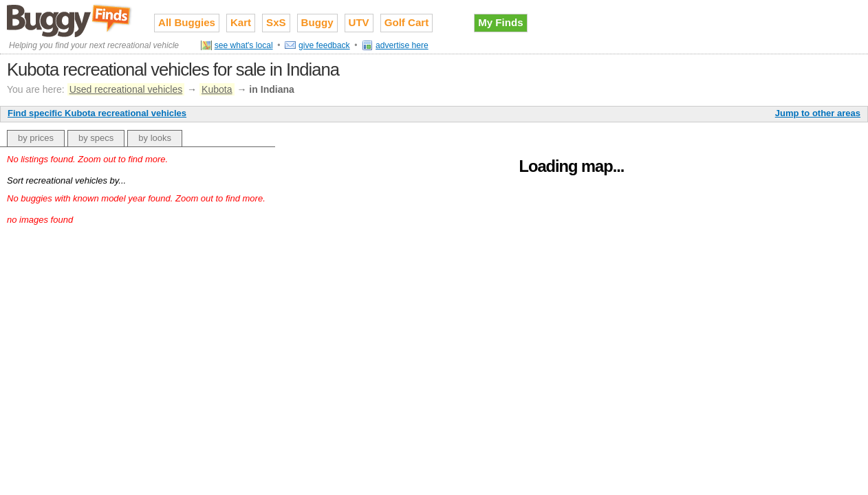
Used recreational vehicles (126, 89)
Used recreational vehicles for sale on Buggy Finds (70, 20)
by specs (96, 138)
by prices (36, 138)
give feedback (324, 45)
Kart (241, 22)
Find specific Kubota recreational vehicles (97, 113)
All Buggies (187, 22)
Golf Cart (407, 22)
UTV (359, 22)
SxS (276, 22)
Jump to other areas (818, 113)
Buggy (317, 22)
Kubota (217, 89)
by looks (155, 138)
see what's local (244, 45)
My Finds (500, 22)
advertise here (402, 45)
